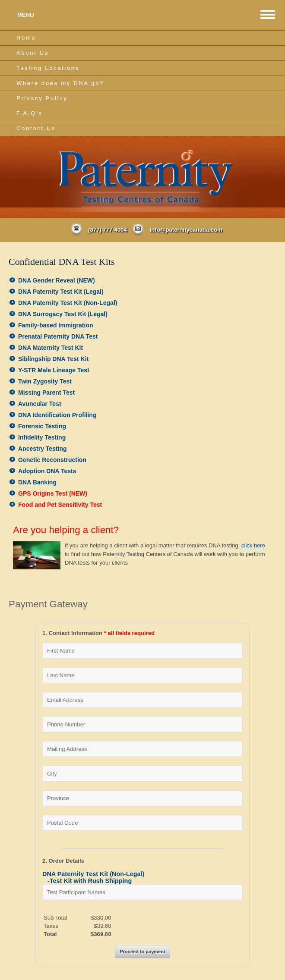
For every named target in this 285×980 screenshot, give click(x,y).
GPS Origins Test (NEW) (53, 493)
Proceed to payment (142, 952)
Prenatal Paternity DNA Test (58, 336)
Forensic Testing (42, 426)
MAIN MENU (268, 14)
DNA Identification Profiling (57, 415)
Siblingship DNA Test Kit (53, 359)
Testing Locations (48, 68)
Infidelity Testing (42, 437)
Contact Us (36, 128)
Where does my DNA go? (60, 83)
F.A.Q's (29, 113)
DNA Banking (37, 482)
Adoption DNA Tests (47, 471)
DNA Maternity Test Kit (51, 348)
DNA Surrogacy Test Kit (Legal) (63, 314)
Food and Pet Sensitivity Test (60, 505)
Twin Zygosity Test (45, 381)
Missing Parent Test (46, 393)
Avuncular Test (40, 404)
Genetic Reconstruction (52, 460)
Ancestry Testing (43, 449)
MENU (26, 15)
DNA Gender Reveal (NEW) (57, 280)
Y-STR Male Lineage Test (54, 370)
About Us (33, 53)
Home (26, 38)
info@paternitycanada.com (186, 230)
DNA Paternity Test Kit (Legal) (61, 292)
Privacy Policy (42, 98)
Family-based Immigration (55, 325)
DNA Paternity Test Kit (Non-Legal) (68, 303)
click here (253, 545)
